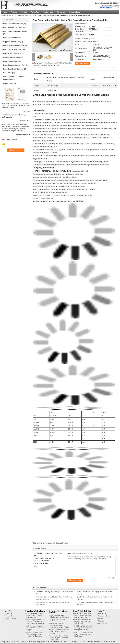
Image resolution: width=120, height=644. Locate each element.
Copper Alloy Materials (11, 42)
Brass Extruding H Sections (13, 69)
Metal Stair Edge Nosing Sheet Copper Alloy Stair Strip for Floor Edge (83, 615)
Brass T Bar (8, 73)
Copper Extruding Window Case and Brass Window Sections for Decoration (35, 634)
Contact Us (61, 12)
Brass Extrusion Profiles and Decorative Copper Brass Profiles (60, 632)
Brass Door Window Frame (13, 24)
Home (5, 12)
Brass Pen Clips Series (12, 61)
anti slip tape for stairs (44, 543)
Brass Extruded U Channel (13, 28)
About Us (24, 12)
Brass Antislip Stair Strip (23, 15)
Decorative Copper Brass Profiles (15, 31)
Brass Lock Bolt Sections (12, 50)
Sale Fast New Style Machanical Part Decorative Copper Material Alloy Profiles (60, 618)
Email (117, 5)
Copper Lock (8, 83)
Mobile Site (103, 624)
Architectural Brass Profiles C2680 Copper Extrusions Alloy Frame (59, 638)
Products (14, 12)
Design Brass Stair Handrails (14, 46)
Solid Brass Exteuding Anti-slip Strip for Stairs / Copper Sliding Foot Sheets (84, 628)
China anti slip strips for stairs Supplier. (24, 642)
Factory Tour (35, 12)
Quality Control (48, 12)
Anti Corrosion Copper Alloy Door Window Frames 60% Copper (36, 628)
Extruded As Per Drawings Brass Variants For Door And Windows (35, 615)
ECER (113, 642)
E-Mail (100, 618)
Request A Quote (108, 5)
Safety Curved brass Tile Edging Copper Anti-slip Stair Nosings (83, 622)
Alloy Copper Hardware (12, 57)
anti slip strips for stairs (60, 543)
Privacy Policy (5, 642)
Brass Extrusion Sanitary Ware (14, 65)
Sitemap (101, 621)
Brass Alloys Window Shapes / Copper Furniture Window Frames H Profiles (35, 622)
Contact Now (84, 64)
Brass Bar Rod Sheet (11, 38)
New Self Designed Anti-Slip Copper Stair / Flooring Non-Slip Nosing (84, 634)
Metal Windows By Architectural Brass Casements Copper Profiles (60, 625)
